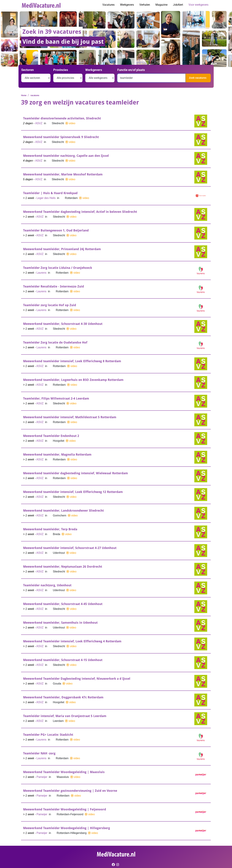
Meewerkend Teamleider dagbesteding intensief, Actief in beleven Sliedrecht (80, 212)
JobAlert (178, 5)
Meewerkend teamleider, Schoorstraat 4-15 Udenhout (63, 660)
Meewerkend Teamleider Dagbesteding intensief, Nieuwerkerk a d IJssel (77, 679)
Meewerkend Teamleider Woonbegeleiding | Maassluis (64, 772)
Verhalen (145, 5)
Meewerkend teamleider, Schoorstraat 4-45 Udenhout (63, 604)
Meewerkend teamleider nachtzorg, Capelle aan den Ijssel (66, 156)
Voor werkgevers (198, 5)
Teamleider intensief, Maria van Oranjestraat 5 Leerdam (65, 716)
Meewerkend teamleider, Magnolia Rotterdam (57, 454)
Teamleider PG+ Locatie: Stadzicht (48, 735)
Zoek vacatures (198, 78)
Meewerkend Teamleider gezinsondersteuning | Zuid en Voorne (70, 791)
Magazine (161, 5)
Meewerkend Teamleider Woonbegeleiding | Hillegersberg (67, 828)
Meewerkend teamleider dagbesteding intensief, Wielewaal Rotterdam (76, 473)
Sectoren (27, 70)
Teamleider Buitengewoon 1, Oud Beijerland (56, 230)
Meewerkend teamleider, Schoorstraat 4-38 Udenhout (63, 324)
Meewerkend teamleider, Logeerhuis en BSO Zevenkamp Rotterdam (73, 380)
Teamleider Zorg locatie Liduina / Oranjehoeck (58, 268)
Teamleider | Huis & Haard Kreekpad (50, 193)
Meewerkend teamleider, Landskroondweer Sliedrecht (63, 511)
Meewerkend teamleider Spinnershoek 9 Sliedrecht (61, 137)
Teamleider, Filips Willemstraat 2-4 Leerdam (56, 398)
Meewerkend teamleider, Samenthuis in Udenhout (60, 623)
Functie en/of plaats (131, 70)
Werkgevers (127, 5)
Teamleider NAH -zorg (39, 753)
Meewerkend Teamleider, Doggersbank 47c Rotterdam (63, 697)
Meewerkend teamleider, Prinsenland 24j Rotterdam (62, 249)
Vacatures (108, 5)
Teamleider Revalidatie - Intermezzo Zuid (54, 286)
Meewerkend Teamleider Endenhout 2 (51, 436)
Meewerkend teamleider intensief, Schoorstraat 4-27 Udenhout (70, 548)
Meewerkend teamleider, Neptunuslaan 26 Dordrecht (63, 567)
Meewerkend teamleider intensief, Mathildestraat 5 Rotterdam (70, 417)
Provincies (61, 70)
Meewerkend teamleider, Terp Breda (50, 529)
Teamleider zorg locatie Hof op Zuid (50, 305)
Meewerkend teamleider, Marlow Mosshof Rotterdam (63, 174)
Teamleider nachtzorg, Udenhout (47, 585)
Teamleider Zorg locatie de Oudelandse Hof (55, 342)
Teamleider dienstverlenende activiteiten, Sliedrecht (62, 118)
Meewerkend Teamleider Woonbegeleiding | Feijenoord (65, 809)
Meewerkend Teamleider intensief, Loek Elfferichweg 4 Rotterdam (72, 641)
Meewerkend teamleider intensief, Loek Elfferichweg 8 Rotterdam (72, 361)
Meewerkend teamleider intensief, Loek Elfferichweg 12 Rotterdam (73, 492)
